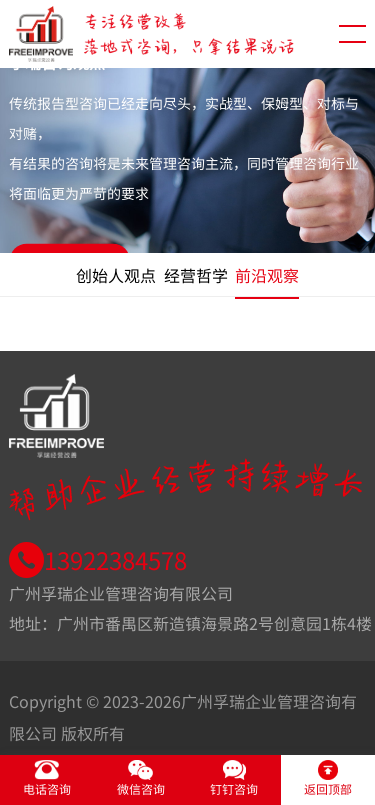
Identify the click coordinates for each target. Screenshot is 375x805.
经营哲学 (196, 275)
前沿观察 (267, 275)
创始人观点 (116, 275)
